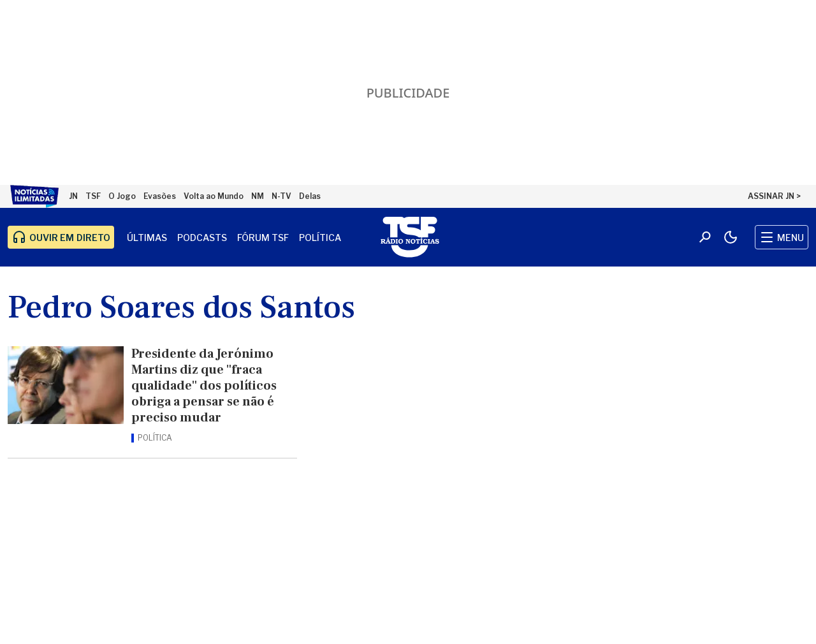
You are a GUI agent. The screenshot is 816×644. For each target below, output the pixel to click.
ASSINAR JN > (774, 196)
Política (320, 238)
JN (73, 196)
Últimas (147, 238)
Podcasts (202, 238)
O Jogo (122, 196)
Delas (310, 196)
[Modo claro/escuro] (731, 237)
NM (258, 196)
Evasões (160, 196)
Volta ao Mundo (214, 196)
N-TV (281, 196)
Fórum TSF (263, 238)
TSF (93, 196)
